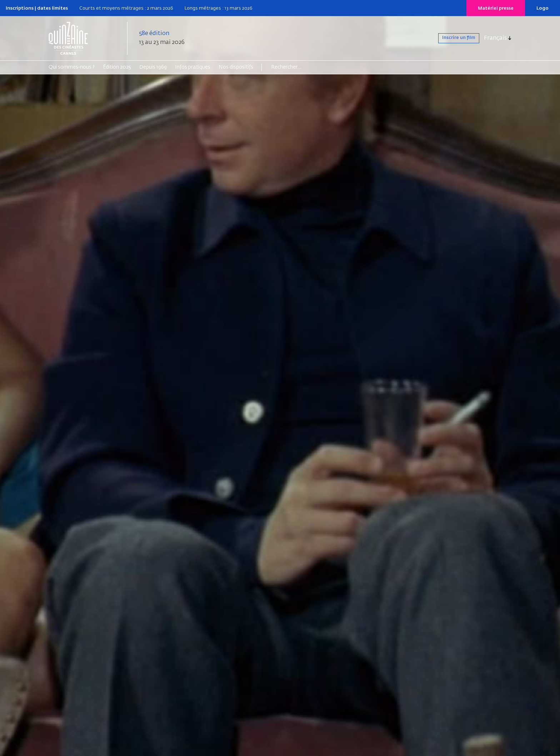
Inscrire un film (452, 38)
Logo (542, 8)
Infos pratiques (193, 67)
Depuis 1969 (153, 67)
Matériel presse (496, 8)
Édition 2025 (117, 67)
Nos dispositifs (236, 67)
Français (495, 38)
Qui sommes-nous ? (72, 67)
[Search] (299, 67)
